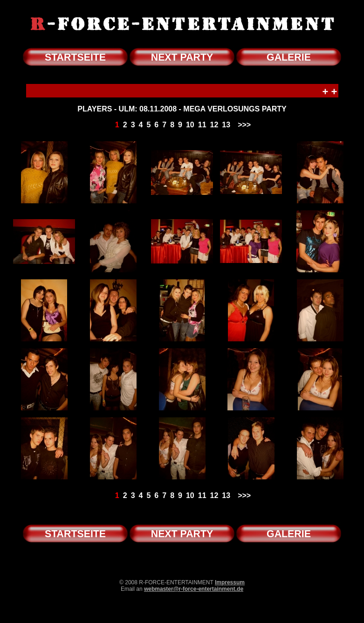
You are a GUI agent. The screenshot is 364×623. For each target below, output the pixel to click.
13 (226, 125)
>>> (244, 125)
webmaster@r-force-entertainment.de (194, 589)
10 (190, 125)
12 (214, 125)
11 (202, 125)
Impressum (230, 582)
